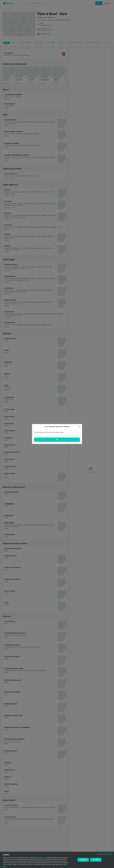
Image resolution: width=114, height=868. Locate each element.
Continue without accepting (105, 854)
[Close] (80, 427)
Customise (83, 860)
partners (41, 858)
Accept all (96, 860)
